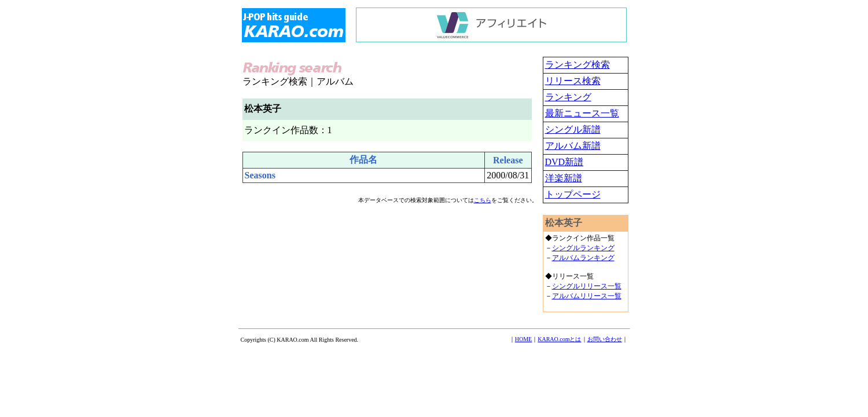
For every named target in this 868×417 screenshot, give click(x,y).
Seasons (260, 175)
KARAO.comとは (559, 339)
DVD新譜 (564, 162)
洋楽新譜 (564, 178)
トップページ (573, 194)
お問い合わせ (605, 339)
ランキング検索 (578, 65)
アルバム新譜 (573, 146)
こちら (483, 200)
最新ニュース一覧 (582, 113)
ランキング (568, 97)
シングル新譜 (573, 129)
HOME (523, 339)
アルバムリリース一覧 (587, 296)
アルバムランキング (583, 258)
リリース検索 (573, 81)
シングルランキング (583, 248)
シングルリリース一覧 (587, 286)
